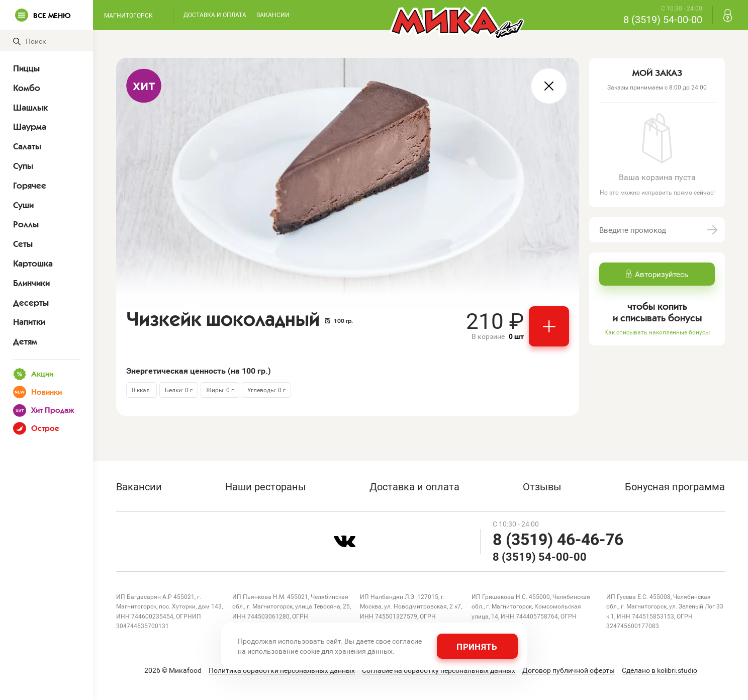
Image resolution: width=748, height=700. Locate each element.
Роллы (26, 224)
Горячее (30, 186)
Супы (23, 166)
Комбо (27, 88)
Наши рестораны (266, 486)
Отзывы (542, 486)
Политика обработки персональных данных (282, 670)
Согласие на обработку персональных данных (439, 670)
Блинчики (31, 283)
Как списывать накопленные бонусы (657, 332)
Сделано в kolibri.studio (660, 670)
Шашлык (30, 108)
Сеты (23, 244)
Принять (477, 646)
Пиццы (26, 68)
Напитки (29, 322)
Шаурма (30, 127)
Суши (23, 205)
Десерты (31, 303)
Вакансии (273, 15)
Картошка (33, 264)
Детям (25, 341)
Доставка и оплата (215, 15)
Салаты (27, 146)
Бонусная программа (675, 486)
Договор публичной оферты (569, 670)
